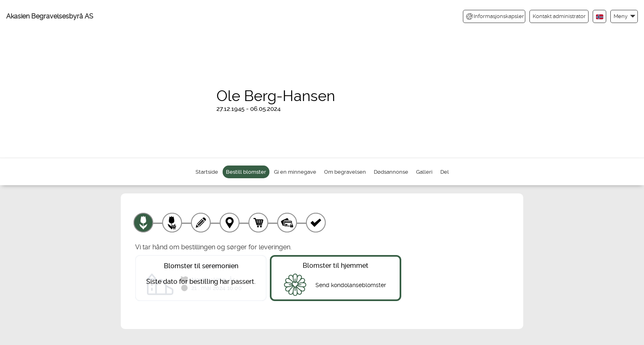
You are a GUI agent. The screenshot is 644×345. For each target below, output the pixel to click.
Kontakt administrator (559, 16)
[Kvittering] (316, 223)
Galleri (424, 172)
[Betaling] (287, 223)
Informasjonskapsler (495, 16)
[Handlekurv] (258, 223)
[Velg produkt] (143, 223)
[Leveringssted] (230, 223)
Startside (207, 172)
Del (445, 172)
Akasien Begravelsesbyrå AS (50, 16)
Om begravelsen (345, 172)
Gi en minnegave (295, 172)
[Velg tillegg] (172, 223)
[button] (624, 16)
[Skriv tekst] (201, 223)
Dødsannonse (391, 172)
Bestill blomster (246, 172)
